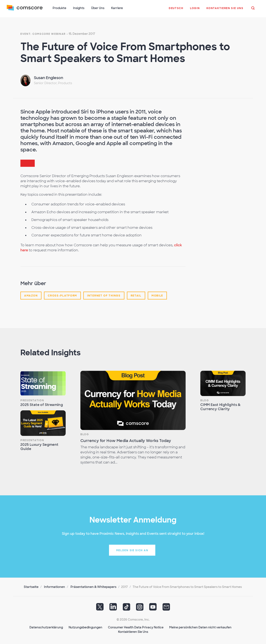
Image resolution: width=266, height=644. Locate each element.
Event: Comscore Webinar (43, 34)
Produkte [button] (59, 8)
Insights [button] (79, 8)
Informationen (55, 587)
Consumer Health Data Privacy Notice (136, 627)
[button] (176, 10)
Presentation (32, 400)
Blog (85, 434)
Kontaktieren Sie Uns (133, 632)
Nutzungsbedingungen (85, 627)
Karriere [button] (117, 8)
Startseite (31, 587)
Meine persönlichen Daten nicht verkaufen (200, 627)
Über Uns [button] (98, 8)
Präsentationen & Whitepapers (93, 587)
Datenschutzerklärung (46, 627)
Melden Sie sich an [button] (132, 550)
